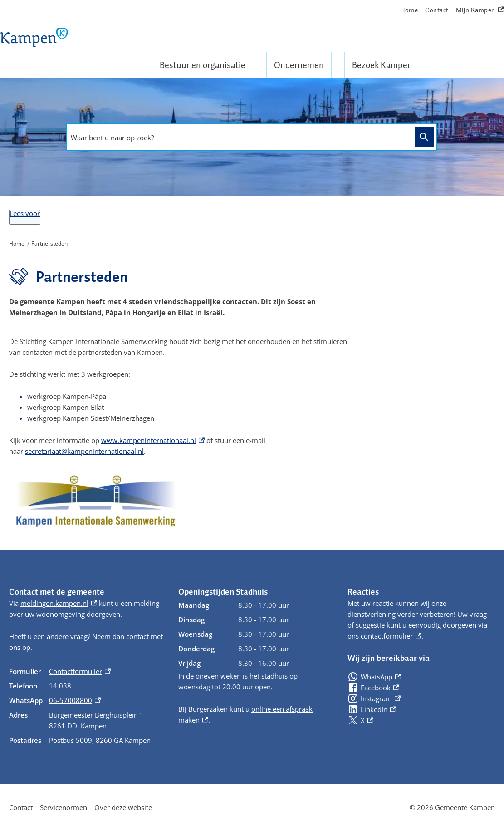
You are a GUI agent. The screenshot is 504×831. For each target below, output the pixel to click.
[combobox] (238, 138)
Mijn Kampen (480, 10)
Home (409, 10)
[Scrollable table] (86, 706)
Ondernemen (299, 65)
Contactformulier (80, 671)
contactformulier (391, 636)
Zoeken (423, 136)
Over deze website (123, 807)
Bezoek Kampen (382, 65)
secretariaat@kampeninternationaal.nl (84, 451)
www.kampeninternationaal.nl (153, 440)
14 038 (60, 686)
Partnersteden (49, 243)
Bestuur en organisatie (203, 65)
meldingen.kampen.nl (59, 603)
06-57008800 (75, 700)
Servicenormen (64, 807)
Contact (437, 10)
